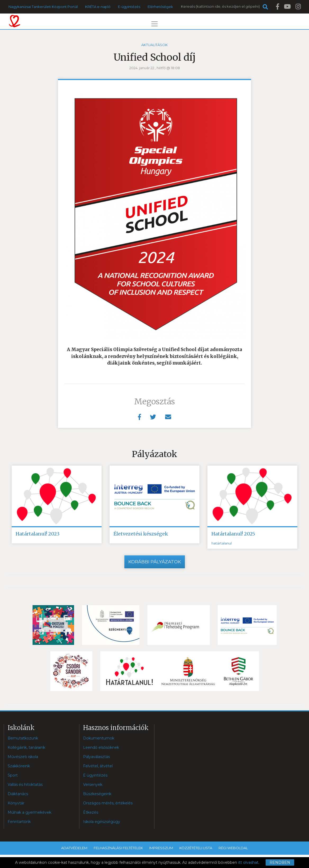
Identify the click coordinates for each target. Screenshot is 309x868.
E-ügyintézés (129, 7)
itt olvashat (248, 862)
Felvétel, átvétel (98, 766)
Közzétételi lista (196, 848)
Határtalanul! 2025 (233, 534)
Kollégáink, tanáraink (26, 747)
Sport (13, 775)
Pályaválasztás (96, 757)
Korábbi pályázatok (155, 562)
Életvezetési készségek (141, 534)
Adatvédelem (74, 848)
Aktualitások (154, 45)
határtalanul (222, 543)
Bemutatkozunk (23, 738)
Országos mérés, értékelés (108, 803)
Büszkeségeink (97, 794)
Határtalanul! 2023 (38, 534)
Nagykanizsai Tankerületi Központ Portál (43, 7)
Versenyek (93, 785)
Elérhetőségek (160, 7)
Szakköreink (19, 766)
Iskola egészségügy (102, 822)
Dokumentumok (99, 738)
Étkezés (91, 812)
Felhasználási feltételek (118, 848)
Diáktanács (18, 794)
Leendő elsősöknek (101, 747)
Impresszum (161, 848)
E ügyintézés (95, 775)
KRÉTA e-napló (98, 7)
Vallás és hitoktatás (25, 785)
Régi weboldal (233, 848)
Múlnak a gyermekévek (29, 812)
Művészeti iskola (23, 757)
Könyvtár (16, 803)
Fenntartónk (19, 822)
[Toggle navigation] (154, 24)
